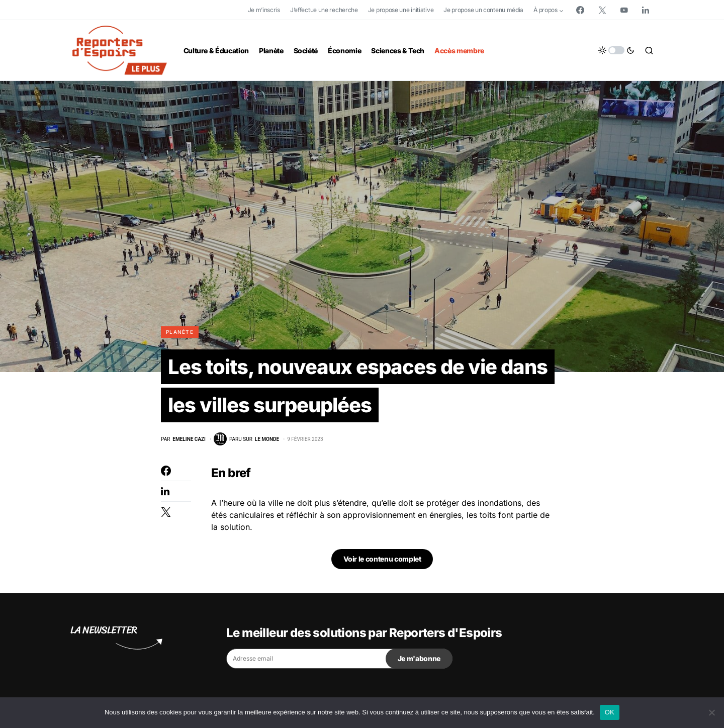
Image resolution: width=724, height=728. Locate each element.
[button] (616, 50)
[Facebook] (580, 10)
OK (610, 712)
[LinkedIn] (646, 10)
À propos (546, 10)
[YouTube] (624, 10)
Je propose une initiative (401, 10)
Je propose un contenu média (483, 10)
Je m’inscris (264, 10)
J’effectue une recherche (324, 10)
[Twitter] (602, 10)
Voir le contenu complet (382, 559)
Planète (180, 332)
